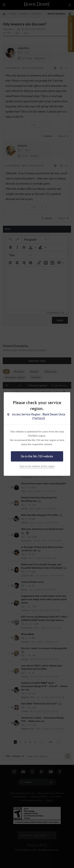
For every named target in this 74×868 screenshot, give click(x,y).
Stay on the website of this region (37, 466)
